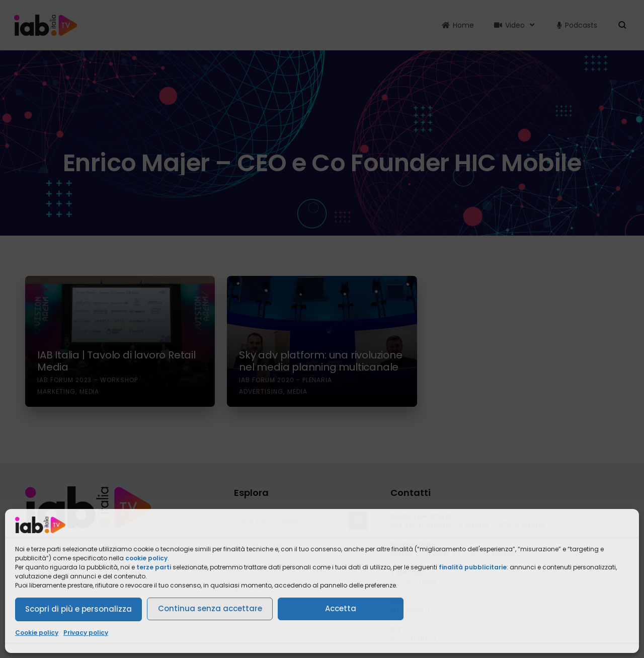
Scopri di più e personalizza (78, 609)
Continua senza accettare (210, 608)
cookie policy (146, 558)
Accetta (341, 608)
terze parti (154, 567)
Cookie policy (37, 633)
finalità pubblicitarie (473, 567)
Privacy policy (86, 633)
